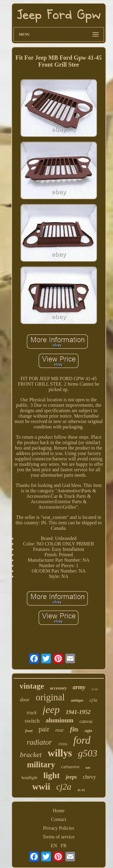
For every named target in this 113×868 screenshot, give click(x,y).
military (41, 765)
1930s (63, 744)
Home (59, 811)
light (52, 775)
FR (64, 846)
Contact (59, 819)
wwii (41, 786)
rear (60, 730)
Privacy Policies (59, 828)
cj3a (93, 700)
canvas (86, 721)
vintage (32, 686)
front (29, 731)
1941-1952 (78, 712)
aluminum (59, 720)
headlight (29, 778)
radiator (39, 742)
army (79, 687)
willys (60, 753)
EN (54, 846)
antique (77, 700)
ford (82, 740)
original (50, 697)
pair (44, 729)
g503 (88, 753)
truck (32, 713)
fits (74, 729)
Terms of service (58, 837)
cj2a (64, 787)
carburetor (71, 767)
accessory (58, 688)
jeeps (71, 777)
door (25, 700)
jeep (51, 710)
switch (32, 721)
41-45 (81, 790)
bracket (31, 755)
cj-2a (94, 689)
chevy (89, 777)
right (88, 731)
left (88, 768)
